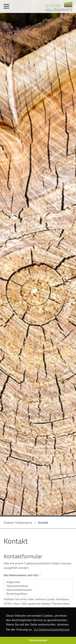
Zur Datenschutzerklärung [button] (52, 629)
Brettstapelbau (38, 596)
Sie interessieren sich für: (22, 577)
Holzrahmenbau (38, 588)
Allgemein (38, 584)
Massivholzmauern (38, 592)
